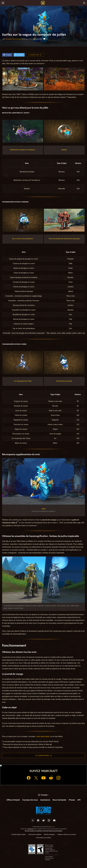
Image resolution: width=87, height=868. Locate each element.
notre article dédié (43, 736)
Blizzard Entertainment (13, 39)
